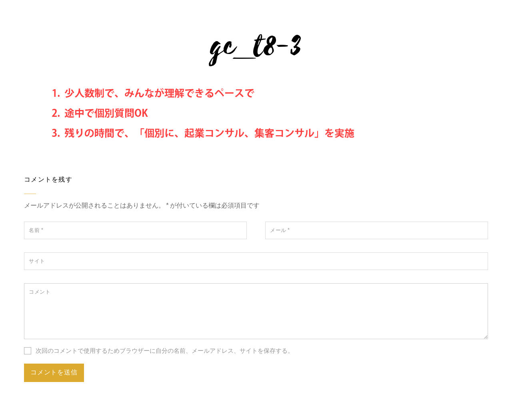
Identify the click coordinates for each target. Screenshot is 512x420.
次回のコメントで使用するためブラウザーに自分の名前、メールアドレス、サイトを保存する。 (165, 351)
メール (280, 230)
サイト (37, 261)
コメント (40, 292)
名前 (36, 230)
